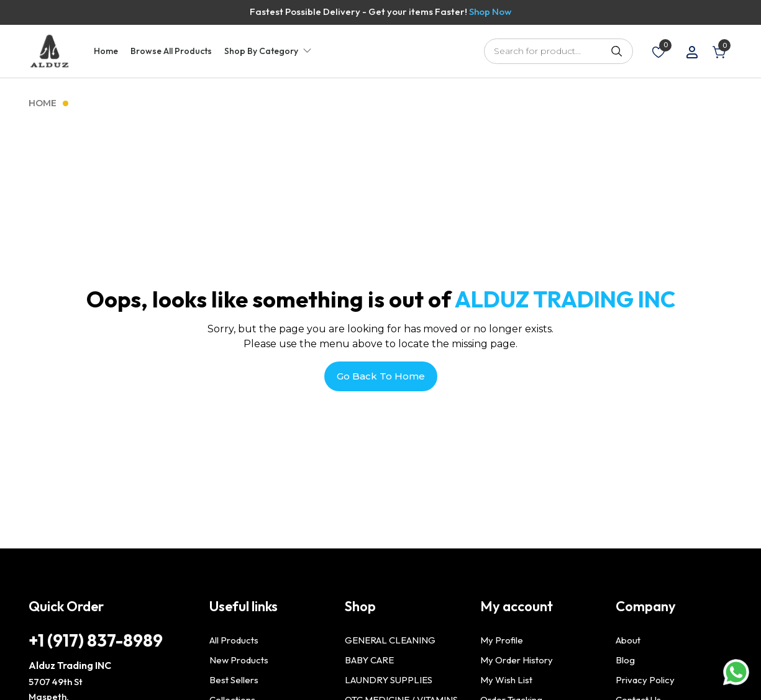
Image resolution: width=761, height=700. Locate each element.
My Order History (517, 660)
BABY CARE (369, 660)
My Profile (502, 640)
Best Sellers (234, 680)
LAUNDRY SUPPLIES (389, 680)
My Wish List (506, 680)
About (628, 640)
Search (617, 51)
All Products (234, 640)
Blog (625, 660)
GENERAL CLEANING (390, 640)
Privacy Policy (645, 680)
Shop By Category (261, 51)
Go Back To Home (381, 376)
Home (106, 51)
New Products (239, 660)
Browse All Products (171, 51)
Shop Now (490, 11)
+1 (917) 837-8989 (96, 640)
